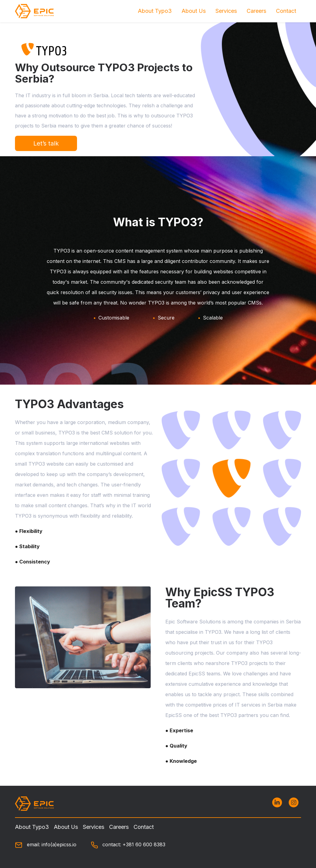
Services (226, 11)
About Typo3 (155, 11)
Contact (286, 11)
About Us (194, 11)
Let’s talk (46, 143)
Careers (256, 11)
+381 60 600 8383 (144, 844)
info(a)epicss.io (59, 844)
